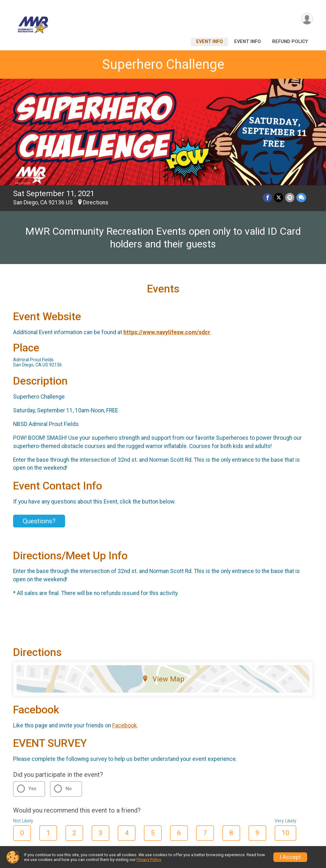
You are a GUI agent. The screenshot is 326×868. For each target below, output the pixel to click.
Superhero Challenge (163, 64)
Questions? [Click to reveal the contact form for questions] (39, 521)
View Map (163, 679)
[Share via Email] (290, 198)
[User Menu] (307, 19)
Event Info (210, 42)
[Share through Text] (301, 198)
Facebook (125, 725)
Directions (96, 202)
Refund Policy (290, 42)
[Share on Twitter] (279, 198)
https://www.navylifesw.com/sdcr (167, 332)
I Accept (290, 857)
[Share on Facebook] (267, 198)
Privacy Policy (149, 860)
